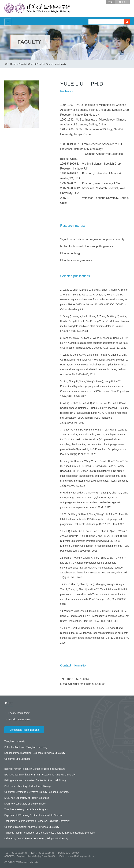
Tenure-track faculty (56, 64)
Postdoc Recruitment (18, 719)
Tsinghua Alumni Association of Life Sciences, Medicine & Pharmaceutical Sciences (50, 833)
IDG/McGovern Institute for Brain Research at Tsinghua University (40, 775)
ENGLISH (122, 2)
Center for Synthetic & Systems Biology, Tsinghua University (37, 792)
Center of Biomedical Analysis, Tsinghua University (32, 827)
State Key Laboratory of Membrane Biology (28, 786)
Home (13, 64)
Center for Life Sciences (17, 759)
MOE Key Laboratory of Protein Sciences (27, 798)
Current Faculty (36, 64)
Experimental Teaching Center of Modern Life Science (33, 815)
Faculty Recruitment (17, 713)
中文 (110, 2)
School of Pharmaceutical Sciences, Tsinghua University (35, 753)
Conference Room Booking (24, 730)
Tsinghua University (15, 741)
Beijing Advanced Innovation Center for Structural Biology (35, 780)
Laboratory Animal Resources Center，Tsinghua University (36, 838)
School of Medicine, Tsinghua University (26, 747)
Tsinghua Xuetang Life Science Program (26, 809)
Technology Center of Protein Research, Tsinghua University (37, 821)
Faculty (22, 64)
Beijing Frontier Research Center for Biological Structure (35, 769)
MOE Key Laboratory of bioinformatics (25, 804)
